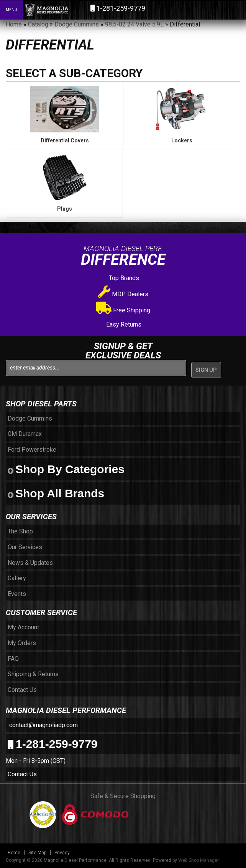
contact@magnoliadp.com (43, 725)
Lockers (182, 140)
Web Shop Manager (198, 860)
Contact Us (22, 774)
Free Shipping (123, 310)
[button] (207, 10)
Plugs (65, 209)
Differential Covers (65, 140)
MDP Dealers (123, 294)
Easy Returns (123, 324)
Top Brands (123, 278)
